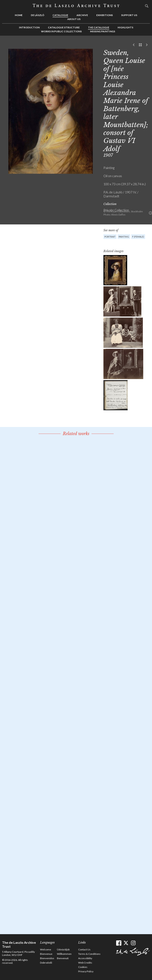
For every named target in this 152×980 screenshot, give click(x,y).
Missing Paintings (103, 31)
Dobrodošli (46, 963)
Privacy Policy (86, 971)
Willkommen (64, 954)
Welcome (46, 949)
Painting (124, 237)
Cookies (83, 967)
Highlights (125, 27)
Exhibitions (105, 15)
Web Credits (85, 963)
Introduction (29, 27)
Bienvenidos (47, 958)
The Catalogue (99, 27)
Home (19, 15)
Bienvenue (46, 954)
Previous (134, 45)
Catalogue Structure (64, 27)
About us (74, 19)
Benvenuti (63, 958)
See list (140, 45)
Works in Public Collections (61, 31)
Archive (82, 15)
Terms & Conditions (89, 954)
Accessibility (85, 958)
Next (147, 45)
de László (38, 15)
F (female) (138, 237)
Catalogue (60, 15)
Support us (129, 15)
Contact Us (84, 949)
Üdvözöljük (63, 949)
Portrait (110, 237)
